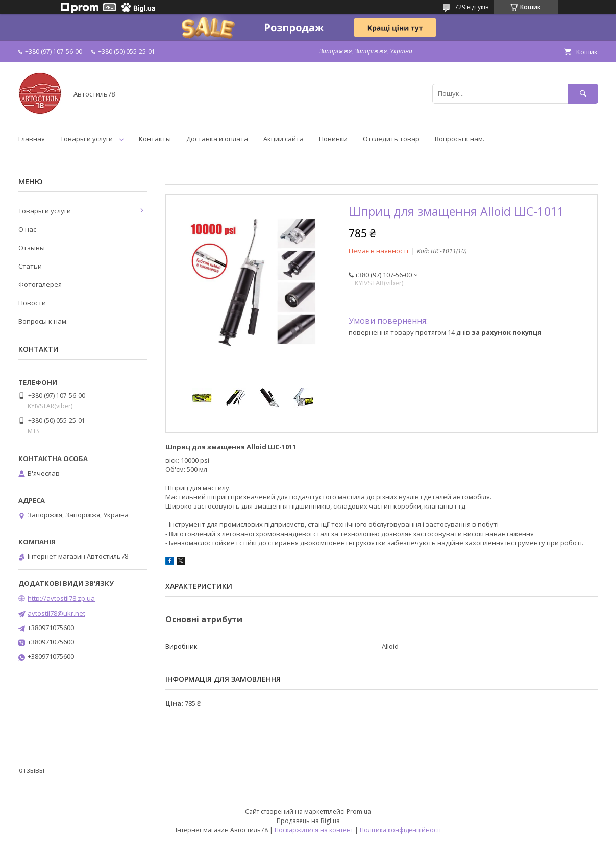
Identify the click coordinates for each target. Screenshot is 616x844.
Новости (32, 303)
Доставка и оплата (217, 139)
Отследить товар (391, 139)
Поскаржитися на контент (314, 830)
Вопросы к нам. (460, 139)
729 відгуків (472, 7)
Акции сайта (284, 139)
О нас (27, 229)
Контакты (155, 139)
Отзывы (32, 248)
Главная (32, 139)
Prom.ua (359, 812)
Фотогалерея (40, 284)
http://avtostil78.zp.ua (61, 598)
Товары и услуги (87, 139)
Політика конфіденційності (400, 830)
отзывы (32, 770)
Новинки (333, 139)
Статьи (30, 266)
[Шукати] (583, 94)
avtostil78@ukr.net (56, 613)
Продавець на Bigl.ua (308, 821)
